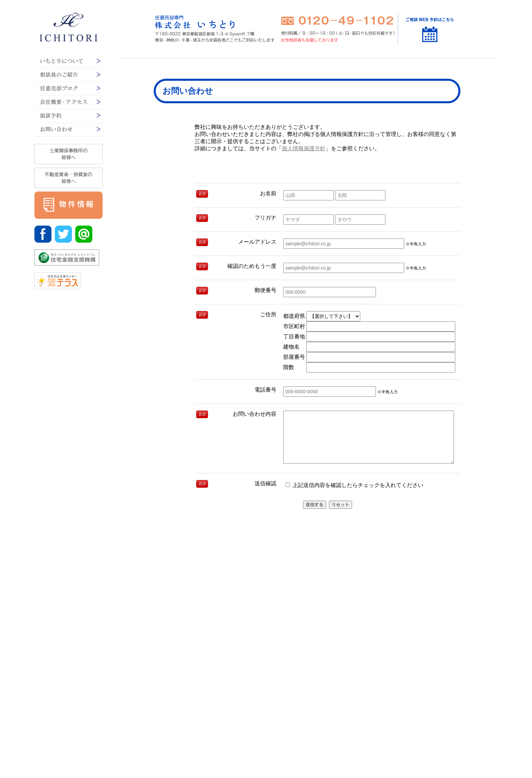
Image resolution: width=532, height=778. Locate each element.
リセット (340, 515)
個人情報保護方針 (304, 148)
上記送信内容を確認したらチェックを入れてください (354, 495)
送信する (315, 515)
